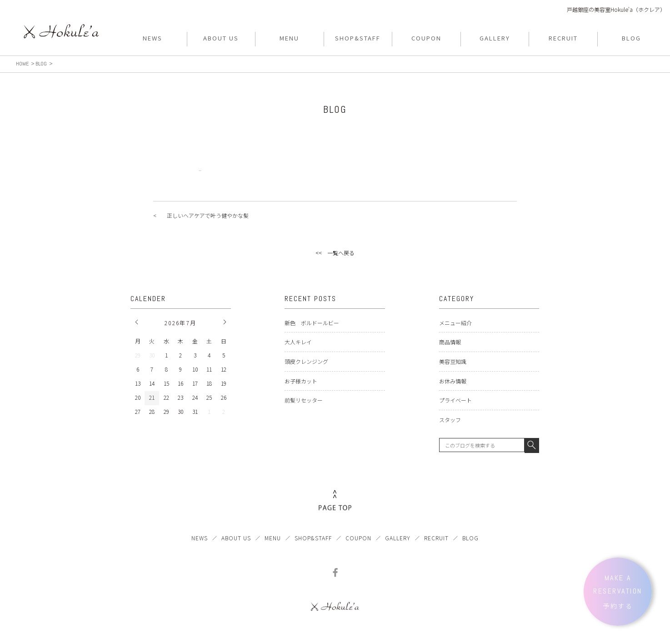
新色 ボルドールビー (312, 323)
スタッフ (450, 420)
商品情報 (450, 342)
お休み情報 (453, 381)
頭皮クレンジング (306, 361)
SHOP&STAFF (313, 538)
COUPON (358, 538)
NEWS (200, 538)
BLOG (470, 538)
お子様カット (301, 381)
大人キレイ (298, 342)
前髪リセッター (304, 400)
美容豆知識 (453, 361)
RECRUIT (436, 538)
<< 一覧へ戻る (335, 253)
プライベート (455, 400)
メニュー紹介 (455, 323)
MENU (273, 538)
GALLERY (398, 538)
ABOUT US (236, 538)
